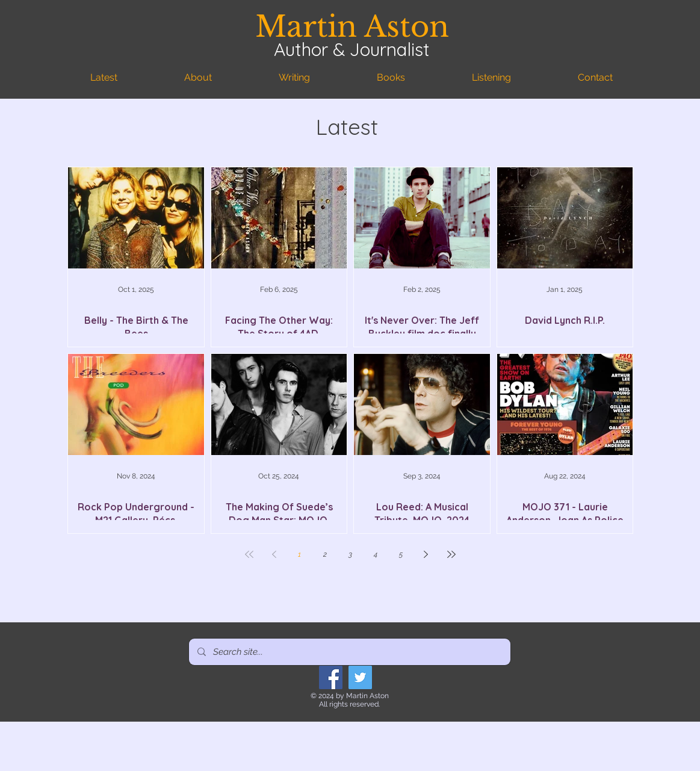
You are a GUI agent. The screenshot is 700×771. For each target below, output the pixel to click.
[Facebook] (331, 677)
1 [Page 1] (299, 554)
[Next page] (426, 554)
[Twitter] (360, 677)
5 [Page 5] (401, 554)
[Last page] (451, 554)
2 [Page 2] (325, 554)
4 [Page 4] (376, 554)
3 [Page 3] (350, 554)
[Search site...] (349, 652)
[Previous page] (274, 554)
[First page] (249, 554)
